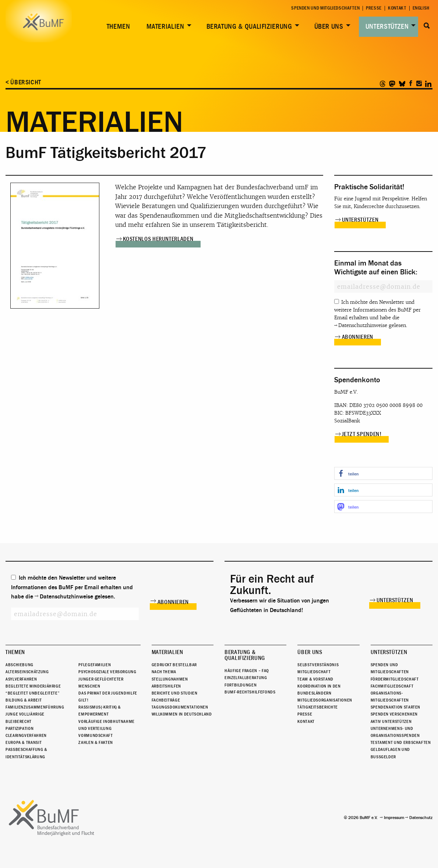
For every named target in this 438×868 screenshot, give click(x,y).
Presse (374, 8)
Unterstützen (387, 27)
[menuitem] (117, 27)
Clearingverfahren (26, 735)
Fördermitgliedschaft (395, 679)
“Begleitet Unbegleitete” (33, 693)
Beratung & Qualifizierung (249, 27)
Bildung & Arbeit (24, 700)
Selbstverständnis (318, 665)
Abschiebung (20, 665)
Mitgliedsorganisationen (325, 700)
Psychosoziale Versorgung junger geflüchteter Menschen (107, 679)
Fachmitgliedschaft (392, 686)
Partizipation (20, 728)
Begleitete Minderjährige (33, 686)
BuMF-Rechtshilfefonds (250, 692)
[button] (384, 473)
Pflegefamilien (95, 665)
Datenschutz (421, 818)
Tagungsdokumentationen (180, 707)
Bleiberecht (19, 721)
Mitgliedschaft (314, 672)
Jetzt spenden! (362, 434)
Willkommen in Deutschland (182, 714)
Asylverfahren (21, 679)
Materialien (165, 27)
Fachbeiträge (166, 700)
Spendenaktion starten (395, 707)
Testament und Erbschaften (401, 742)
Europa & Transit (24, 742)
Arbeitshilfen (166, 686)
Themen (119, 27)
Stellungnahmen (170, 679)
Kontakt (397, 8)
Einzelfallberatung (246, 678)
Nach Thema (164, 672)
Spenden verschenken (394, 714)
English (421, 8)
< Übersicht (23, 82)
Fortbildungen (241, 685)
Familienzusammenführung (35, 707)
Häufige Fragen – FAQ (247, 671)
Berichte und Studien (175, 693)
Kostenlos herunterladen (158, 239)
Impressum (394, 818)
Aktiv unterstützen (391, 721)
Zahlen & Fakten (96, 742)
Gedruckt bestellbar (174, 665)
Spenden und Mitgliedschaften (325, 8)
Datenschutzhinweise (363, 325)
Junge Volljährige (25, 714)
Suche (427, 26)
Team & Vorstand (315, 679)
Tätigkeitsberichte (318, 707)
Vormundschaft (96, 735)
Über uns (329, 27)
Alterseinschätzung (27, 672)
